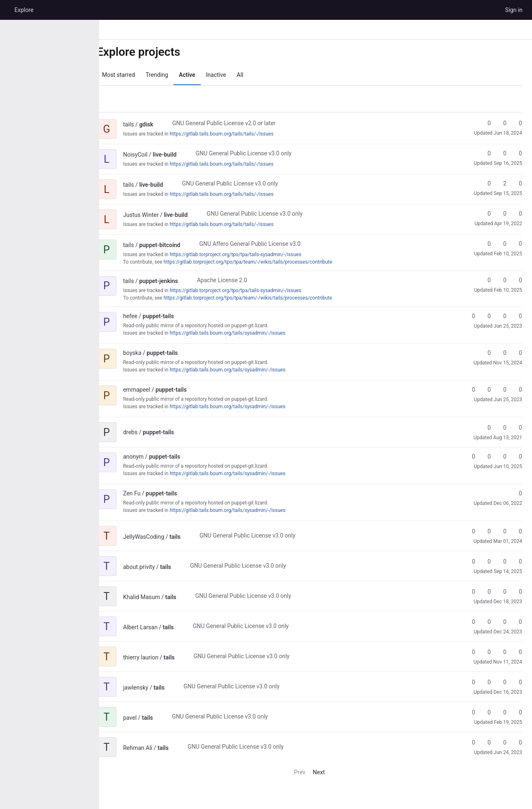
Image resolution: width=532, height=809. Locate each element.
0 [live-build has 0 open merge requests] (517, 153)
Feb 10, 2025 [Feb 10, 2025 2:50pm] (508, 254)
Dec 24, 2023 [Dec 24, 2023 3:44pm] (508, 632)
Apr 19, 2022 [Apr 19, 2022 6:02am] (508, 224)
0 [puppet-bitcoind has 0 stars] (485, 244)
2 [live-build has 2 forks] (501, 183)
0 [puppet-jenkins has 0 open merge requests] (517, 280)
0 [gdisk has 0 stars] (485, 123)
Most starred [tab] (131, 75)
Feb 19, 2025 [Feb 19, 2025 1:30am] (508, 722)
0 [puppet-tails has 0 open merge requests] (501, 316)
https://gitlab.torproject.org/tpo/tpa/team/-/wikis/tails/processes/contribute (260, 262)
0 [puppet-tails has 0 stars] (470, 316)
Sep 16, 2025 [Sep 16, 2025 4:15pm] (508, 163)
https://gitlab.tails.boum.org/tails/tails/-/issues (234, 134)
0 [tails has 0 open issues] (517, 531)
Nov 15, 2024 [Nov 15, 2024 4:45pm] (508, 363)
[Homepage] (6, 10)
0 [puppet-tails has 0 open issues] (517, 316)
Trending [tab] (170, 75)
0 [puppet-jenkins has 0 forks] (501, 280)
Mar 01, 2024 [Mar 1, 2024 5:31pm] (508, 541)
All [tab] (252, 75)
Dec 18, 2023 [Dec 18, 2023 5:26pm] (508, 602)
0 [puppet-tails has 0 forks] (485, 316)
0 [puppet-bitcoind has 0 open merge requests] (517, 244)
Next (328, 772)
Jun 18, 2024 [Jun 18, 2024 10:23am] (508, 133)
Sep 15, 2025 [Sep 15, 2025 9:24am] (508, 193)
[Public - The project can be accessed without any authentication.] (172, 124)
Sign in (514, 10)
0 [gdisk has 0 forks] (501, 123)
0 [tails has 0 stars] (470, 531)
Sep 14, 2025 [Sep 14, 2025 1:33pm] (508, 571)
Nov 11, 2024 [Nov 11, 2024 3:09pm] (508, 662)
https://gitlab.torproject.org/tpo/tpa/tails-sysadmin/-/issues (248, 255)
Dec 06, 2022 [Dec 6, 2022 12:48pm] (508, 503)
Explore (24, 10)
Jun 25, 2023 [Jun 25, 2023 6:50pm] (508, 326)
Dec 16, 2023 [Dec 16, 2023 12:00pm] (508, 692)
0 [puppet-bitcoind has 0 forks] (501, 244)
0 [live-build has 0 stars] (485, 153)
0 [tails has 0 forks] (485, 531)
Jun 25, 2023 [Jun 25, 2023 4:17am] (508, 400)
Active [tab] (199, 75)
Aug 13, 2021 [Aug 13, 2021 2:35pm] (508, 438)
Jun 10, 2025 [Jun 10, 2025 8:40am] (508, 466)
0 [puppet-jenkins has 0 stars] (485, 280)
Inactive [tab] (229, 75)
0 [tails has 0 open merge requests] (501, 531)
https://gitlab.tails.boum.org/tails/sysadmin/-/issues (240, 333)
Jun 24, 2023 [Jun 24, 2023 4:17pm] (508, 752)
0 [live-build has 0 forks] (501, 153)
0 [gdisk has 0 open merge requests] (517, 123)
